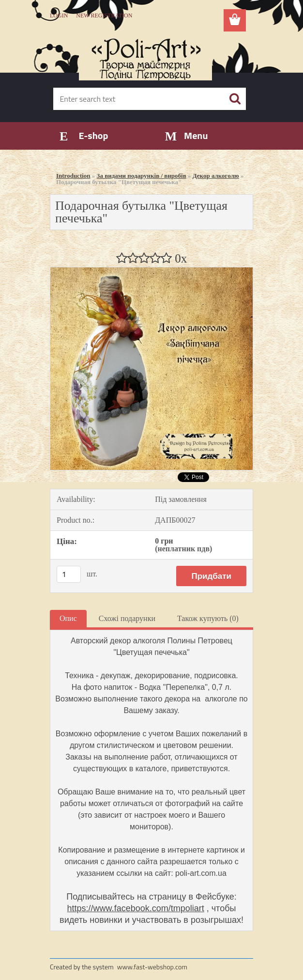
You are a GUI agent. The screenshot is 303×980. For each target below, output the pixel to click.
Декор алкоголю (216, 176)
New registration (104, 16)
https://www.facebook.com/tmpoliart (136, 908)
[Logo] (145, 56)
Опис (68, 618)
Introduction (73, 176)
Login (59, 16)
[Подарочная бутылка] (151, 271)
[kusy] (69, 574)
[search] (235, 99)
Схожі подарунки (127, 618)
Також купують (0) (208, 618)
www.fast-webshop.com (152, 967)
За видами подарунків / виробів (142, 176)
